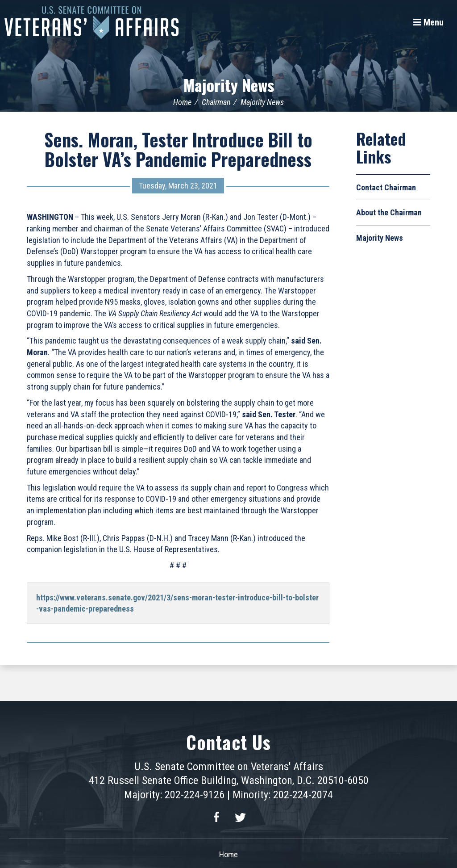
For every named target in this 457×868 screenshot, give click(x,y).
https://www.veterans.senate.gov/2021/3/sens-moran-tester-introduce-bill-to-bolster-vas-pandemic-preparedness (177, 603)
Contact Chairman (386, 187)
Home (182, 102)
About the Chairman (389, 212)
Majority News (229, 85)
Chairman (216, 102)
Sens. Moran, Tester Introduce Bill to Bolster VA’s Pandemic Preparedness (178, 149)
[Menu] (428, 22)
